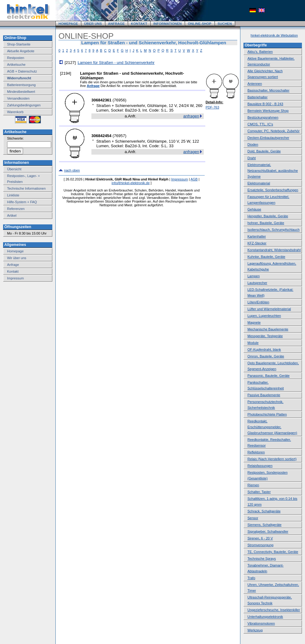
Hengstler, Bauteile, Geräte (268, 216)
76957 (119, 136)
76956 (119, 100)
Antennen (255, 84)
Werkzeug (255, 630)
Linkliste (13, 195)
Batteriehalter (257, 97)
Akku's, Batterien (260, 52)
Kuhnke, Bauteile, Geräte (266, 257)
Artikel (12, 215)
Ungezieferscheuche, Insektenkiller (274, 610)
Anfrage (13, 265)
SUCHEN (225, 24)
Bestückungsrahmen (263, 117)
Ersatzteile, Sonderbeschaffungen (273, 190)
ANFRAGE (116, 24)
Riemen (253, 485)
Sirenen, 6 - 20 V (260, 538)
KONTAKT (139, 24)
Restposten (16, 58)
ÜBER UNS (93, 24)
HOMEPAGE (68, 24)
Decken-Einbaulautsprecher (268, 138)
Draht (252, 158)
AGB (194, 179)
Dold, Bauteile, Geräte (264, 151)
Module (253, 343)
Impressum (15, 278)
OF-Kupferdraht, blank (264, 350)
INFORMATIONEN (167, 24)
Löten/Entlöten (258, 302)
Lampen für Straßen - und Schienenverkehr (116, 63)
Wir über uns (17, 258)
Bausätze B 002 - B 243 (265, 104)
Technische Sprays (262, 559)
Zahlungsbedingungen (24, 105)
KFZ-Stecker (257, 243)
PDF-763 (212, 107)
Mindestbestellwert (21, 92)
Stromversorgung (260, 545)
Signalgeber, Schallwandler (268, 531)
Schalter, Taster (259, 492)
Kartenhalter (257, 236)
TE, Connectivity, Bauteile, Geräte (273, 552)
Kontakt (13, 271)
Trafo (251, 578)
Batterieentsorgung (21, 85)
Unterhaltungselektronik (265, 617)
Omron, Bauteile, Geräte (266, 356)
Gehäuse (254, 209)
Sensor (253, 518)
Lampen (254, 276)
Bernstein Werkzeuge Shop (268, 111)
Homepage (15, 251)
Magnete (254, 322)
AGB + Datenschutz (22, 71)
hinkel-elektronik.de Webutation (274, 35)
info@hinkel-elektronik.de (131, 183)
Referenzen (16, 209)
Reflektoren (256, 452)
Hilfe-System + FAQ (22, 202)
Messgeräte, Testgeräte (265, 336)
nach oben (72, 170)
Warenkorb (15, 112)
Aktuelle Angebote (21, 51)
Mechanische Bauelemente (268, 329)
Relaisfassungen (260, 466)
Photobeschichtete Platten (267, 414)
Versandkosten (18, 98)
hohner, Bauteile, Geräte (266, 223)
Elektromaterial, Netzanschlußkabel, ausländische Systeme (273, 171)
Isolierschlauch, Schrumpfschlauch (273, 230)
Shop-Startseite (19, 44)
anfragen (191, 116)
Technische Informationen (26, 188)
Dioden (253, 144)
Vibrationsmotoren (261, 623)
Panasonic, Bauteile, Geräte (269, 376)
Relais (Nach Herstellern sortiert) (272, 459)
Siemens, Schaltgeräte (265, 525)
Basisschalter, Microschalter (268, 90)
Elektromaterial (259, 183)
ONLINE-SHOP (199, 24)
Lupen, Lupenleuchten (264, 316)
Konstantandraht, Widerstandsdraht (274, 250)
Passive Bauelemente (264, 395)
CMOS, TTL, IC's (260, 124)
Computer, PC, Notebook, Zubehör (273, 131)
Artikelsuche (16, 65)
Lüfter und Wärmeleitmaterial (269, 309)
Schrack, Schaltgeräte (264, 511)
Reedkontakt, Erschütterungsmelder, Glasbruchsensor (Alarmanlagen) (272, 427)
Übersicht (14, 169)
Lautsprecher (257, 283)
